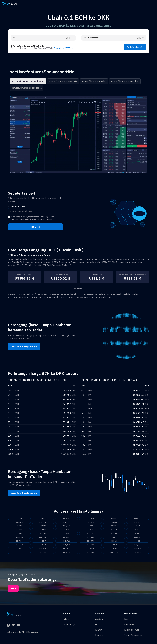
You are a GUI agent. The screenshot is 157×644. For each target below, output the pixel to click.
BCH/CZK (67, 526)
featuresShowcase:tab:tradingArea (28, 81)
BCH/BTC (90, 522)
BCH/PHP (19, 542)
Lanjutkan (78, 288)
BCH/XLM (138, 550)
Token (66, 619)
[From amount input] (37, 38)
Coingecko (58, 48)
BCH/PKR (43, 542)
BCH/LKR (114, 534)
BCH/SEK (138, 542)
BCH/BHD (138, 518)
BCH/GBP (43, 530)
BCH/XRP (19, 554)
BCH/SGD (19, 546)
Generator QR (69, 624)
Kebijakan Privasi (132, 630)
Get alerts (35, 227)
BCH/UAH (114, 546)
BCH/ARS (43, 518)
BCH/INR (19, 534)
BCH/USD (138, 546)
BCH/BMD (19, 522)
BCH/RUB (90, 542)
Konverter (100, 630)
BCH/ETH (138, 526)
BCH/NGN (90, 538)
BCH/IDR (114, 530)
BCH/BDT (114, 518)
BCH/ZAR (67, 554)
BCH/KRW (67, 534)
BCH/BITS (138, 554)
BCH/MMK (19, 538)
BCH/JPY (43, 534)
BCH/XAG (67, 550)
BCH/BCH (90, 518)
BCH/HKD (67, 530)
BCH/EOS (114, 526)
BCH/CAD (114, 522)
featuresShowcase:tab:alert (94, 81)
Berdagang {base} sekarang (24, 346)
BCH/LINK (90, 554)
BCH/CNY (43, 526)
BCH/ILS (138, 530)
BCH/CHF (138, 522)
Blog (126, 619)
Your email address (16, 206)
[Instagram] (8, 625)
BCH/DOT (90, 526)
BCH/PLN (67, 542)
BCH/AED (19, 518)
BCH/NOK (114, 538)
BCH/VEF (19, 550)
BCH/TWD (90, 546)
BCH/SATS (114, 554)
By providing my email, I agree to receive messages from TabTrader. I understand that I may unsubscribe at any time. (34, 218)
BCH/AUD (67, 518)
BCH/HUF (90, 530)
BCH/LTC (138, 534)
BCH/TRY (67, 546)
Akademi (99, 619)
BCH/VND (43, 550)
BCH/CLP (19, 526)
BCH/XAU (90, 550)
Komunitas (129, 624)
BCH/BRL (67, 522)
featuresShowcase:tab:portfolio (125, 81)
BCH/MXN (43, 538)
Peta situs (100, 635)
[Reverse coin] (78, 39)
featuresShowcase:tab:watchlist (63, 81)
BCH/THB (43, 546)
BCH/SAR (114, 542)
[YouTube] (19, 625)
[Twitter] (13, 625)
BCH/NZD (138, 538)
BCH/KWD (90, 534)
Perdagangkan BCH (135, 47)
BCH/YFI (43, 554)
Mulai (13, 590)
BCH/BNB (43, 522)
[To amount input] (108, 38)
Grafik (98, 624)
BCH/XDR (114, 550)
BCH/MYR (67, 538)
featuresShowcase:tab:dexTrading (27, 88)
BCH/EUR (19, 530)
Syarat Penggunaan (133, 635)
